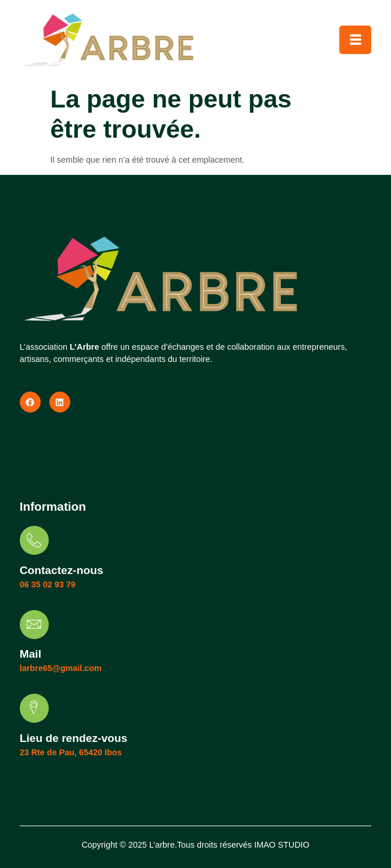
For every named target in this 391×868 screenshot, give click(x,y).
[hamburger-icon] (355, 40)
